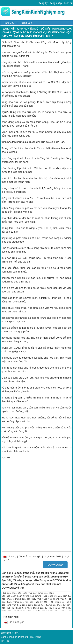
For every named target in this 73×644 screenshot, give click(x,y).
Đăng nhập (56, 3)
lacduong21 (35, 556)
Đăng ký (43, 3)
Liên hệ (69, 3)
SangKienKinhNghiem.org (14, 637)
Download (55, 565)
